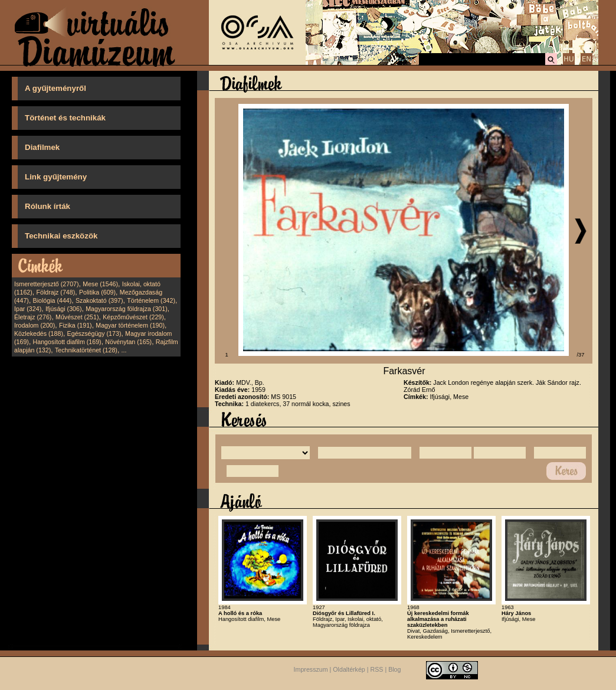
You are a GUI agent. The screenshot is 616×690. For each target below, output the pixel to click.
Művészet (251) (77, 317)
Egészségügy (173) (94, 333)
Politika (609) (97, 292)
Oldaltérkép (349, 670)
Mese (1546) (100, 284)
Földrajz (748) (55, 292)
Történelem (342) (151, 300)
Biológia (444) (53, 300)
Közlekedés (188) (39, 333)
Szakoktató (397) (99, 300)
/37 (581, 355)
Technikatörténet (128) (86, 350)
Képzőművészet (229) (133, 317)
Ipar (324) (28, 309)
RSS (377, 670)
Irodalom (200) (35, 325)
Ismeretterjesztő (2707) (47, 284)
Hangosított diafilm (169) (67, 342)
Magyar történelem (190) (130, 325)
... (124, 350)
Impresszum (311, 670)
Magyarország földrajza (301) (127, 309)
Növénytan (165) (128, 342)
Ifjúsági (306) (64, 309)
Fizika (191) (76, 325)
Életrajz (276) (33, 317)
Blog (394, 670)
